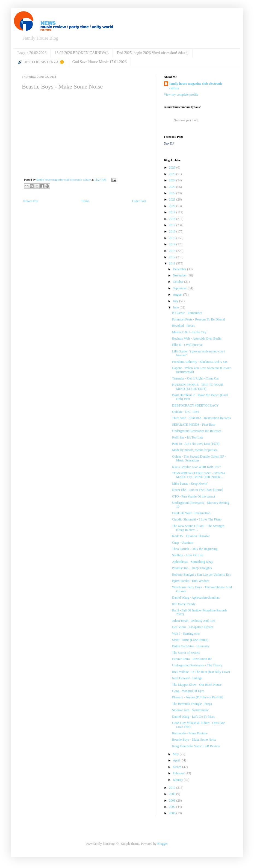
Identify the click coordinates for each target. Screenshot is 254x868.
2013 (173, 251)
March (178, 767)
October (179, 282)
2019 (173, 212)
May (176, 754)
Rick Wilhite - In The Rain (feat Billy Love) (201, 672)
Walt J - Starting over (186, 634)
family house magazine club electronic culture (196, 86)
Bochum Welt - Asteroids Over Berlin (197, 339)
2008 (173, 801)
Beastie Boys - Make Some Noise (194, 740)
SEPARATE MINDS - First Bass (194, 425)
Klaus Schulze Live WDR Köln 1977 (197, 467)
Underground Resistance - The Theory (197, 665)
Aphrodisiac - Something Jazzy (193, 562)
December (180, 269)
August (178, 295)
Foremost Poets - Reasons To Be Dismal (199, 319)
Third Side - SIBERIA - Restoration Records (201, 418)
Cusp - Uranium (183, 543)
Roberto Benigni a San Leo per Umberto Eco (202, 575)
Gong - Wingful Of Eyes (188, 691)
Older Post (139, 201)
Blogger (163, 844)
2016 (173, 231)
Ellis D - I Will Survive (187, 345)
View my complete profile (181, 95)
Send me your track (186, 120)
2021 (173, 199)
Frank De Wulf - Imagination (191, 513)
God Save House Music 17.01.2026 (100, 62)
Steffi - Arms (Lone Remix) (190, 640)
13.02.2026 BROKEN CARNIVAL (82, 53)
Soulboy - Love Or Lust (188, 555)
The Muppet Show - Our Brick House (197, 685)
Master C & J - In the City (189, 332)
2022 (173, 193)
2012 (173, 257)
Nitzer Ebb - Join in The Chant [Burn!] (198, 490)
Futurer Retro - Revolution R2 (192, 659)
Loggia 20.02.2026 (32, 53)
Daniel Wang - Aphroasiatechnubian (196, 598)
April (177, 760)
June (176, 307)
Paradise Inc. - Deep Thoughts (192, 568)
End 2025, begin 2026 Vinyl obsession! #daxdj (153, 53)
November (180, 275)
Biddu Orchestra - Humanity (191, 646)
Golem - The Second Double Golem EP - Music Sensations (199, 458)
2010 (173, 788)
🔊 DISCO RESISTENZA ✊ (41, 62)
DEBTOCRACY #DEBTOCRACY (195, 405)
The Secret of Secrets (186, 653)
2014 (173, 244)
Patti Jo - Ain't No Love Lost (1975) (196, 444)
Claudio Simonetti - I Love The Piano (197, 519)
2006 (173, 813)
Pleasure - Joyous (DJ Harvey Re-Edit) (198, 697)
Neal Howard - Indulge (187, 678)
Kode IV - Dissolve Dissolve (191, 536)
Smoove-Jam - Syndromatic (190, 710)
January (178, 780)
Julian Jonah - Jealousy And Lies (194, 621)
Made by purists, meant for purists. (195, 450)
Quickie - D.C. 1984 (185, 412)
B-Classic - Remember (187, 313)
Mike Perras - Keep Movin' (190, 484)
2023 (173, 187)
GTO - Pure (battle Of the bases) (193, 496)
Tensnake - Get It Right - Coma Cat (195, 378)
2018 (173, 219)
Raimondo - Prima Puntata (190, 733)
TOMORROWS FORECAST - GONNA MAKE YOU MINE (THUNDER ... (199, 475)
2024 (173, 180)
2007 (173, 807)
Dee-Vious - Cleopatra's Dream (193, 627)
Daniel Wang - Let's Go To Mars (193, 717)
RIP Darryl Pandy (184, 604)
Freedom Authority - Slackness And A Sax (200, 362)
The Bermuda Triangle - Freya (192, 704)
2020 (173, 206)
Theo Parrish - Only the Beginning (195, 549)
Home (85, 201)
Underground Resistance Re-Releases (197, 431)
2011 (173, 263)
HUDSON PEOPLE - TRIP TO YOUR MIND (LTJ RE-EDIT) (198, 387)
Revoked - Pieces (183, 326)
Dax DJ (169, 143)
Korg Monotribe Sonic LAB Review (196, 746)
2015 (173, 238)
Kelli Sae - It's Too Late (188, 437)
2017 (173, 225)
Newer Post (31, 201)
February (179, 773)
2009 (173, 794)
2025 (173, 174)
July (176, 301)
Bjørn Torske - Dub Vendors (190, 581)
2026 (173, 167)
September (180, 288)
